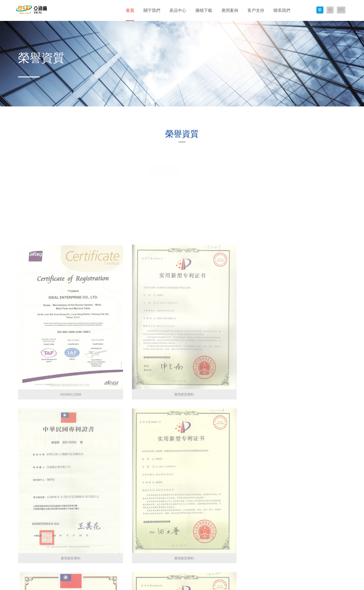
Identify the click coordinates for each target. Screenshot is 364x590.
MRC (86, 512)
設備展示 (200, 159)
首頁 (130, 10)
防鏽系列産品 (58, 554)
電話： (225, 511)
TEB (86, 547)
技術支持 (150, 505)
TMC (86, 540)
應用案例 (230, 10)
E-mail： (227, 518)
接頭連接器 (56, 533)
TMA (86, 519)
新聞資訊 (237, 159)
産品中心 (178, 10)
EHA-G (88, 526)
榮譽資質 (164, 159)
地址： (225, 505)
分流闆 (53, 505)
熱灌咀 (53, 526)
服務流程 (150, 512)
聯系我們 (282, 10)
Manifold (89, 567)
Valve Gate (91, 554)
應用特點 (120, 512)
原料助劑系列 (58, 547)
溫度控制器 (56, 512)
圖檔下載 (204, 10)
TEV (86, 560)
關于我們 (152, 10)
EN (340, 11)
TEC (86, 505)
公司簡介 (127, 159)
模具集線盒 (56, 540)
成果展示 (120, 505)
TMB (86, 533)
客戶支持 (256, 10)
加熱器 (53, 519)
